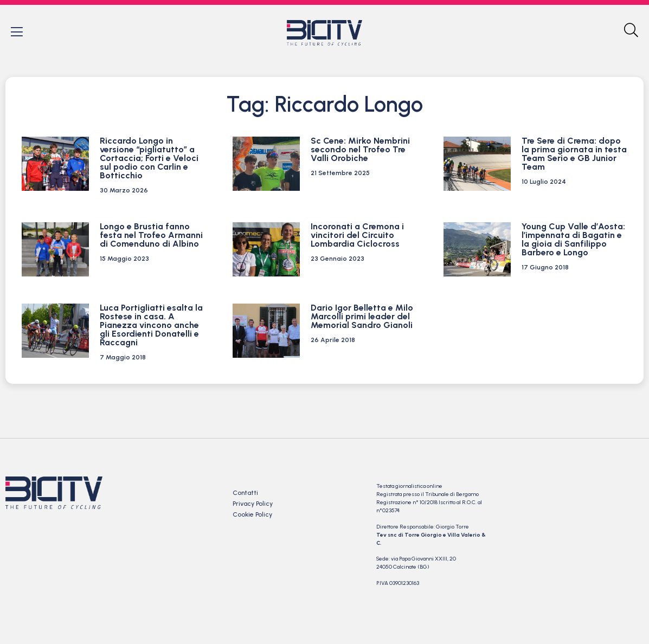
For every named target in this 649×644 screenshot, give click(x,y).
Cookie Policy (252, 515)
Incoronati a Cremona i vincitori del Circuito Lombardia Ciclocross (357, 236)
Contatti (245, 493)
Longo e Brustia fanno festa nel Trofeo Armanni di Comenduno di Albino (151, 236)
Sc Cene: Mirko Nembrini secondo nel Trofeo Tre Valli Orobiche (360, 150)
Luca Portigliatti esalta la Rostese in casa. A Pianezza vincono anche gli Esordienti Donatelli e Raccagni (151, 326)
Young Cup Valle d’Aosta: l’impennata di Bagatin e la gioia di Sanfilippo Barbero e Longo (573, 240)
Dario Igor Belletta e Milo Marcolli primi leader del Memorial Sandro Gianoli (362, 317)
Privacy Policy (253, 504)
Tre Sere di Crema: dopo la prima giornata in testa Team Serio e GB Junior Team (574, 154)
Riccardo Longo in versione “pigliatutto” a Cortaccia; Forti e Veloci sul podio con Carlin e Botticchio (149, 159)
